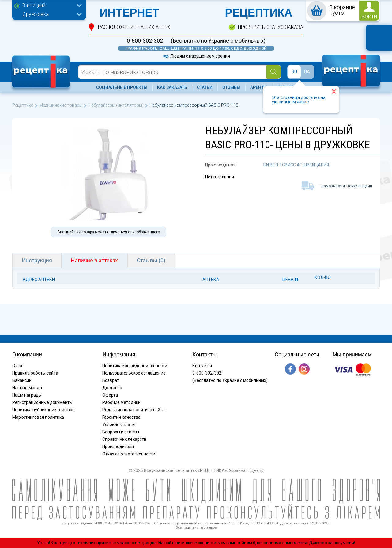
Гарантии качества (121, 417)
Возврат (111, 380)
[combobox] (51, 6)
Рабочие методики (121, 402)
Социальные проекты (122, 87)
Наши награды (27, 395)
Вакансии (22, 380)
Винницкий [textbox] (34, 5)
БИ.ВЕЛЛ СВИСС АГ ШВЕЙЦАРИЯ (296, 165)
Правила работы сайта (35, 373)
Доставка (112, 388)
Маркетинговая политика (38, 417)
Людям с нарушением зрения (196, 56)
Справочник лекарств (124, 439)
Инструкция (37, 260)
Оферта (110, 395)
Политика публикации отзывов (43, 410)
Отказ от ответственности (129, 454)
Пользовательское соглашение (134, 373)
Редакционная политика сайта (134, 410)
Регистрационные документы (42, 402)
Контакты (202, 366)
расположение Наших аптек (134, 27)
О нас (18, 366)
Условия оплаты (119, 424)
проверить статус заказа (271, 27)
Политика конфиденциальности (135, 366)
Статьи (205, 87)
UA (307, 72)
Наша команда (27, 388)
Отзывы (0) (151, 260)
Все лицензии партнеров (196, 528)
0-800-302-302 (145, 41)
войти (369, 17)
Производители (118, 447)
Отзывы (231, 87)
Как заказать (172, 87)
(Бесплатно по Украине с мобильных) (218, 41)
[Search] (274, 72)
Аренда (259, 87)
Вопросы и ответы (121, 432)
